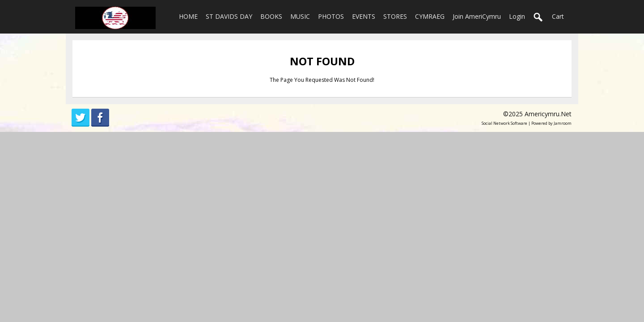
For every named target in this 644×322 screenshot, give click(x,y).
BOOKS (271, 16)
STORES (395, 16)
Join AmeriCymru (477, 16)
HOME (188, 16)
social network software (504, 123)
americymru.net (548, 114)
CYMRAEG (430, 16)
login (517, 16)
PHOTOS (331, 16)
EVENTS (364, 16)
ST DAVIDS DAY (229, 16)
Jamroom (563, 123)
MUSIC (300, 16)
